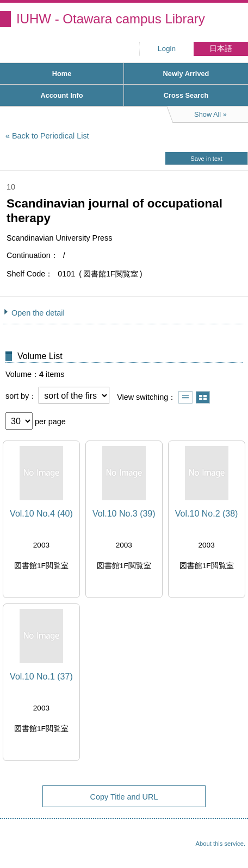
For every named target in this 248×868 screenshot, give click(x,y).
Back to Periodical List (51, 136)
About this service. (221, 844)
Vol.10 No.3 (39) (124, 514)
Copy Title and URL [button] (124, 797)
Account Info (61, 95)
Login (167, 49)
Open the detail (38, 313)
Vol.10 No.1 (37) (41, 677)
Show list (185, 397)
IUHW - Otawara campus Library (111, 19)
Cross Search (186, 95)
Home (62, 74)
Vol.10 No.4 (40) (41, 514)
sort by (17, 396)
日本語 (221, 49)
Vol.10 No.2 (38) (207, 514)
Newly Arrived (186, 74)
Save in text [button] (206, 159)
